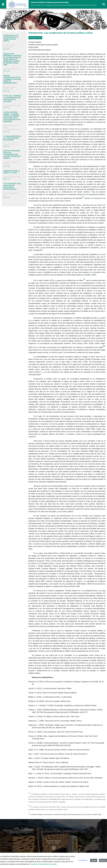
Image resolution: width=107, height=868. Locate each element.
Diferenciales (72, 5)
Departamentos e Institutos (87, 5)
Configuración (83, 860)
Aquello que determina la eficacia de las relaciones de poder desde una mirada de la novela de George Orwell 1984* (12, 59)
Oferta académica (37, 5)
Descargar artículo (35, 38)
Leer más (6, 49)
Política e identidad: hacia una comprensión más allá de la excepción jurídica (12, 155)
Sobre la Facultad (61, 5)
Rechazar (103, 860)
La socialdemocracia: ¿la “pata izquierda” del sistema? (12, 138)
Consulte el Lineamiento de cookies (43, 864)
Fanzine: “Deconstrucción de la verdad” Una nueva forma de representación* (12, 79)
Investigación (49, 5)
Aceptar (94, 860)
